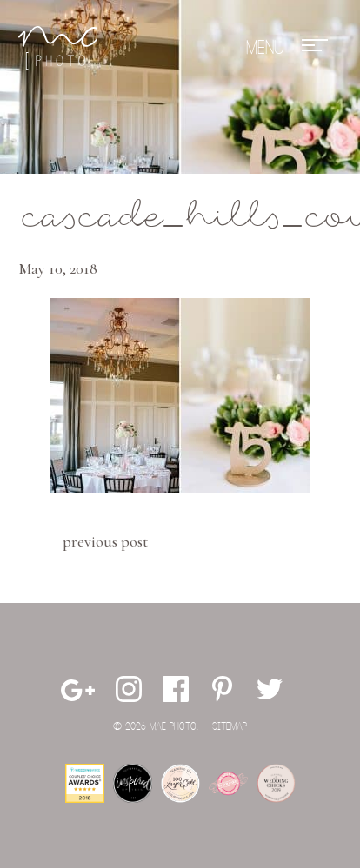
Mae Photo (57, 48)
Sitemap (230, 727)
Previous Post (105, 541)
